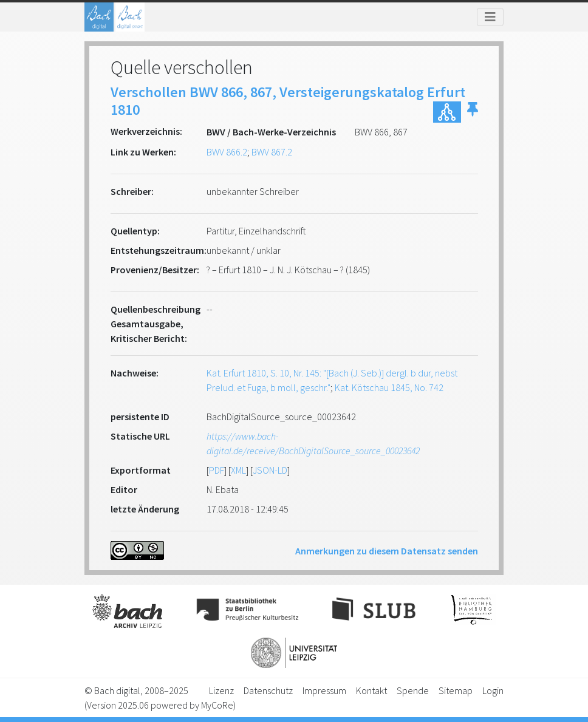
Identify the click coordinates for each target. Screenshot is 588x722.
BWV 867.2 (272, 152)
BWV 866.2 (227, 152)
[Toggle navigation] (490, 17)
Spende (413, 690)
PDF (217, 470)
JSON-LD (270, 470)
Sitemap (456, 690)
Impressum (324, 690)
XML (238, 470)
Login (493, 690)
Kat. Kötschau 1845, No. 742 (389, 387)
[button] (473, 112)
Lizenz (221, 690)
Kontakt (371, 690)
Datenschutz (268, 690)
